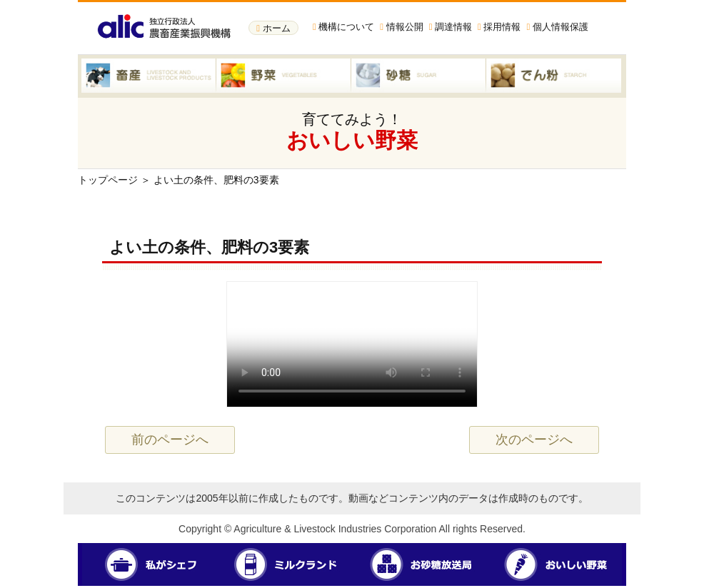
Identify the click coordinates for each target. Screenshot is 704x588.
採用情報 (499, 27)
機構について (343, 27)
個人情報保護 (557, 27)
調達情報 (451, 27)
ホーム (273, 28)
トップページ (108, 180)
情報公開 (401, 27)
